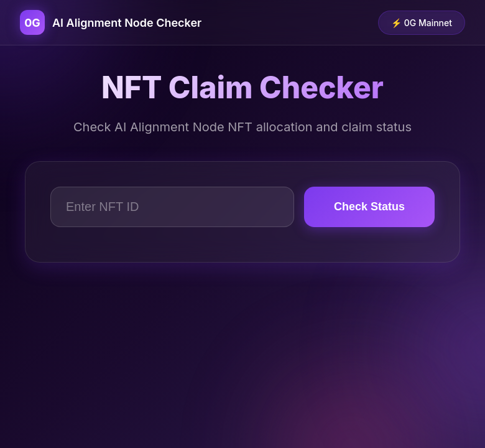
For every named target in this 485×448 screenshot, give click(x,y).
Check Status (369, 207)
